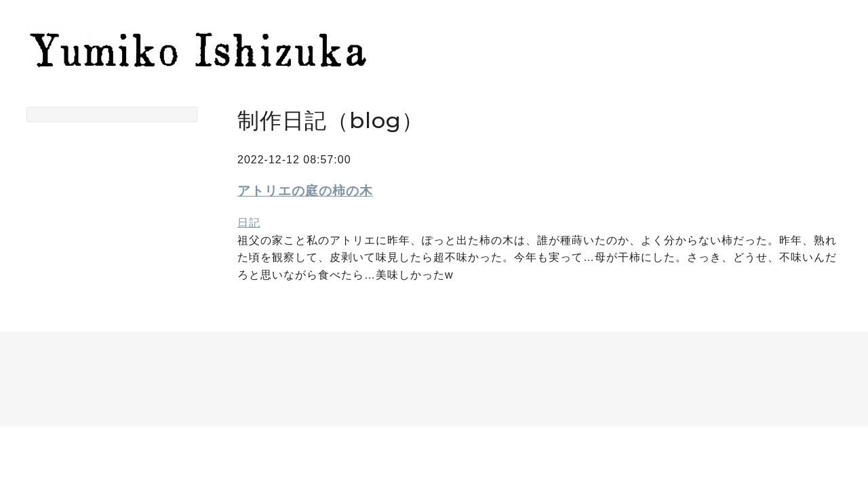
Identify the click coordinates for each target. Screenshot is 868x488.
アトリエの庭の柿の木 (305, 191)
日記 (249, 223)
